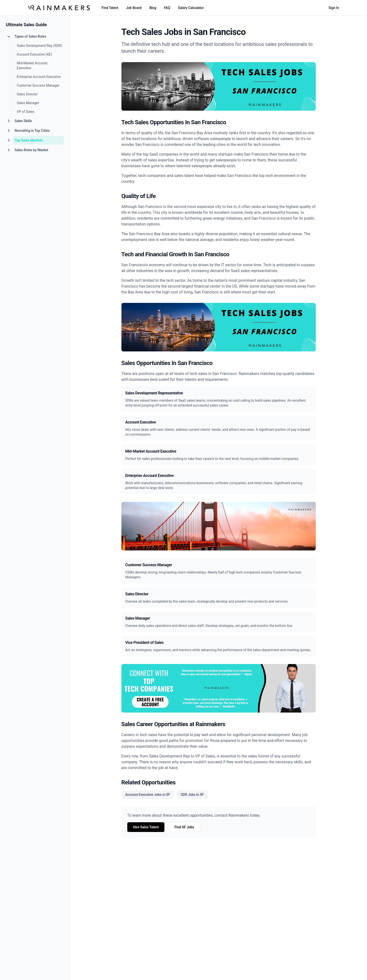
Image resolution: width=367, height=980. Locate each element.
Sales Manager (28, 103)
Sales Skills (23, 121)
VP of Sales (26, 112)
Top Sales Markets (29, 140)
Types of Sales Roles (30, 36)
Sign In (334, 8)
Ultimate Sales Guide (26, 25)
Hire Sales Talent (146, 827)
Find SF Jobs (184, 827)
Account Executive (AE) (34, 54)
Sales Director (27, 94)
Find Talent (110, 8)
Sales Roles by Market (31, 150)
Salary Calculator (191, 8)
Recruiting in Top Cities (32, 131)
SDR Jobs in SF (192, 795)
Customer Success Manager (38, 85)
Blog (153, 8)
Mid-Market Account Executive (32, 66)
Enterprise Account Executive (39, 77)
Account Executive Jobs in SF (148, 795)
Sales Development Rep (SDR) (39, 46)
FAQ (167, 8)
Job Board (134, 8)
